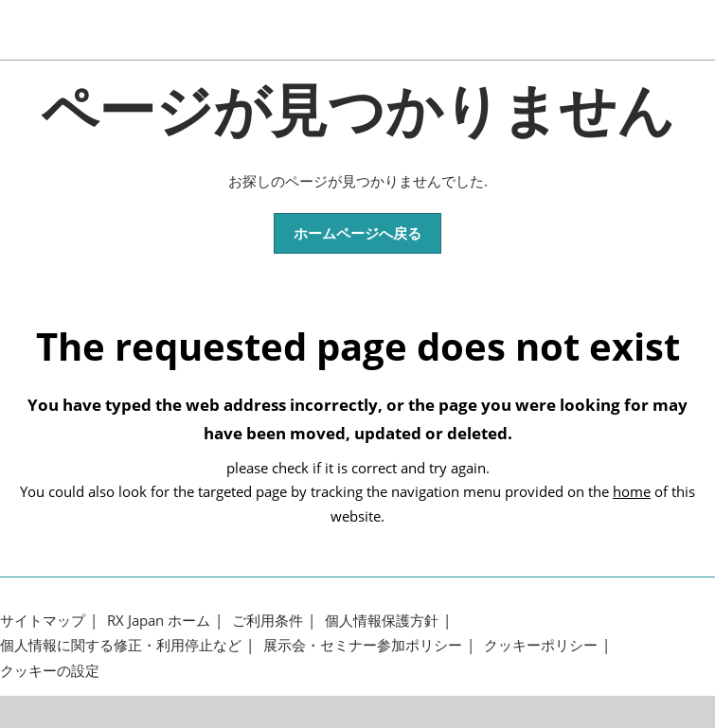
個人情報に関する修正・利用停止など (121, 645)
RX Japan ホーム (159, 621)
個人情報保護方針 (382, 621)
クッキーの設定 (50, 671)
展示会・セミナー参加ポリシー (363, 645)
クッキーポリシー (541, 645)
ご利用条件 (268, 621)
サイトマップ (43, 621)
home (632, 491)
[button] (357, 234)
